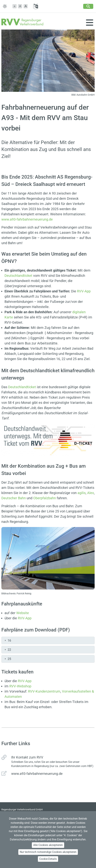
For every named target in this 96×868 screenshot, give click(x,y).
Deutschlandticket (18, 276)
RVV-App (84, 291)
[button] (15, 6)
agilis (82, 493)
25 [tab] (7, 659)
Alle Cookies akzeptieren (48, 845)
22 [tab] (7, 650)
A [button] (20, 6)
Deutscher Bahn (14, 498)
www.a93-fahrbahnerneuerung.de (27, 219)
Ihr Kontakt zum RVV (27, 757)
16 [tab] (7, 640)
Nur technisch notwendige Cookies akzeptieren (48, 852)
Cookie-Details (48, 859)
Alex (91, 493)
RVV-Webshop (20, 686)
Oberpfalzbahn (45, 498)
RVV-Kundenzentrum (44, 691)
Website (23, 613)
